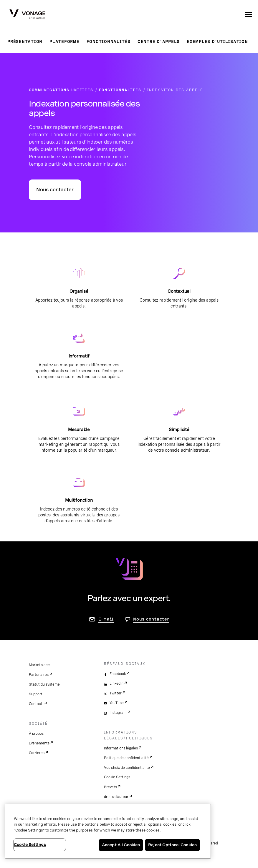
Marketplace (39, 665)
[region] (108, 831)
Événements (39, 743)
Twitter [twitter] (116, 693)
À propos (36, 734)
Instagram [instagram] (118, 713)
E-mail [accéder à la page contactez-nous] (106, 619)
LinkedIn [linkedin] (116, 684)
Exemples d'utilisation (217, 41)
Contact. (36, 704)
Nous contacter (55, 190)
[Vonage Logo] (27, 15)
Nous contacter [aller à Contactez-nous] (151, 619)
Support (36, 694)
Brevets (110, 787)
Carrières (37, 753)
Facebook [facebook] (118, 674)
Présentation (25, 41)
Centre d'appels (159, 41)
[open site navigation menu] (249, 14)
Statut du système (44, 684)
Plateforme (64, 41)
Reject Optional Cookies (172, 845)
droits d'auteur (116, 797)
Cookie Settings (117, 777)
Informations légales (121, 748)
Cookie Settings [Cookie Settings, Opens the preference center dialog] (30, 845)
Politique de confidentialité (126, 758)
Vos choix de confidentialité (127, 768)
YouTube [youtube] (117, 703)
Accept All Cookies (121, 845)
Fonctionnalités (109, 41)
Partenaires (39, 675)
